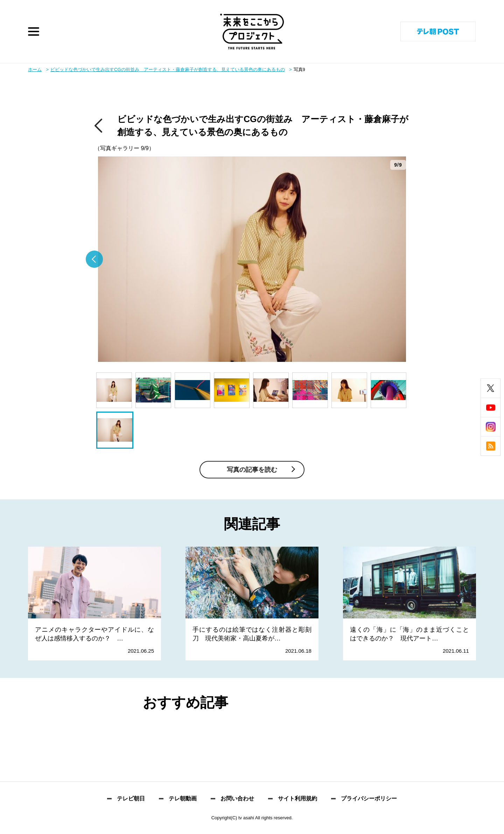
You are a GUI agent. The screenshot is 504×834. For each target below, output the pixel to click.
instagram (491, 427)
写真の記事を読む (252, 470)
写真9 (299, 69)
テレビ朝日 (131, 799)
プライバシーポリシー (369, 799)
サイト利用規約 (297, 799)
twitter (491, 388)
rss (491, 446)
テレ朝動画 (183, 799)
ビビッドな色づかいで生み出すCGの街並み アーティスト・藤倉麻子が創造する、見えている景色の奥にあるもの (168, 69)
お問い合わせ (237, 799)
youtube (491, 408)
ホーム (35, 69)
